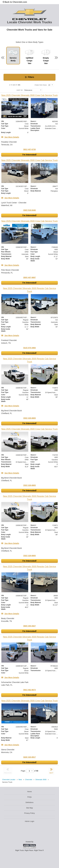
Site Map (29, 808)
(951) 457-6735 (30, 149)
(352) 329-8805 (30, 418)
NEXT (51, 770)
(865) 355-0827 (30, 626)
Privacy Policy (30, 813)
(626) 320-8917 (30, 757)
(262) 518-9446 (30, 210)
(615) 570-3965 (30, 348)
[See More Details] (10, 137)
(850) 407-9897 (30, 277)
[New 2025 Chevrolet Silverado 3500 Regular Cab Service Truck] (30, 290)
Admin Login (30, 821)
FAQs (30, 797)
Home (30, 792)
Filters (30, 77)
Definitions (30, 802)
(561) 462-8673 (30, 690)
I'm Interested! (30, 155)
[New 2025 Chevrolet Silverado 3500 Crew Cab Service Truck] (30, 95)
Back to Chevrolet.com (15, 2)
